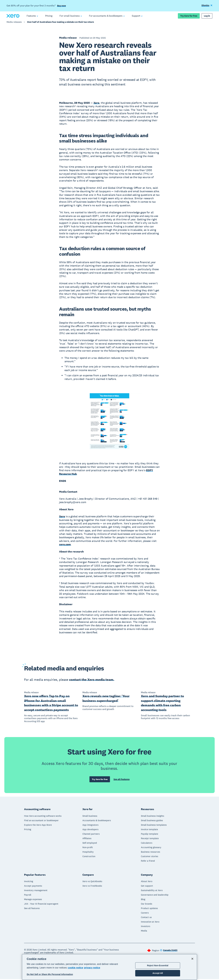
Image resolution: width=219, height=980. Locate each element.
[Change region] (169, 951)
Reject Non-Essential (158, 965)
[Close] (192, 959)
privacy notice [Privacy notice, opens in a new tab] (92, 968)
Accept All (158, 973)
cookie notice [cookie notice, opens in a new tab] (76, 968)
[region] (109, 967)
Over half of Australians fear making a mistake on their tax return (61, 23)
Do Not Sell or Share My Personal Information (50, 974)
